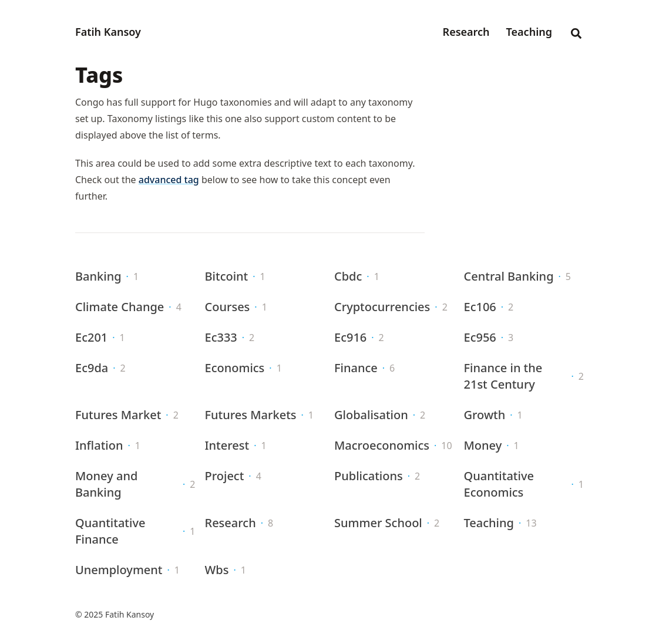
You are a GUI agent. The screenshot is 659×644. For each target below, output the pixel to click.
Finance (356, 368)
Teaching (489, 523)
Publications (369, 476)
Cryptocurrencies (382, 307)
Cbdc (348, 276)
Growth (485, 415)
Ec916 (350, 337)
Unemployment (119, 570)
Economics (235, 368)
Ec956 (480, 337)
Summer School (378, 523)
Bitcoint (227, 276)
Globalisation (371, 415)
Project (225, 476)
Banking (98, 276)
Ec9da (92, 368)
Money (483, 445)
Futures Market (118, 415)
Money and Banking (106, 484)
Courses (228, 307)
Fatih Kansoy (108, 32)
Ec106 (480, 307)
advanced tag (169, 180)
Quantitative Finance (110, 531)
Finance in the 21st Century (503, 376)
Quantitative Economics (499, 484)
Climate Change (120, 307)
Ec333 (221, 337)
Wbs (217, 570)
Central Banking (509, 276)
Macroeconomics (382, 445)
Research (231, 523)
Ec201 (91, 337)
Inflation (99, 445)
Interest (227, 445)
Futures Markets (251, 415)
